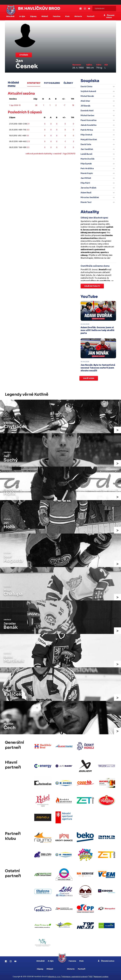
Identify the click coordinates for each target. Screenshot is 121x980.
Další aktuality (92, 286)
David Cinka (86, 87)
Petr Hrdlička (87, 168)
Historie (71, 968)
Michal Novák (87, 96)
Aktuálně (40, 960)
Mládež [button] (45, 16)
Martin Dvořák (88, 159)
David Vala (86, 144)
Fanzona (72, 960)
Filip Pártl (85, 183)
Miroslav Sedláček (90, 197)
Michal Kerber (88, 115)
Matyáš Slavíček (89, 140)
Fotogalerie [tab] (52, 83)
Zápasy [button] (33, 16)
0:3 (28, 130)
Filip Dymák (86, 164)
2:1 (28, 124)
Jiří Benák (85, 106)
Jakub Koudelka (89, 125)
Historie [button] (78, 16)
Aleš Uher (85, 101)
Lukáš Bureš (86, 154)
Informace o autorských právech (75, 976)
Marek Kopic (87, 173)
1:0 (28, 136)
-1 (65, 141)
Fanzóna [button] (57, 16)
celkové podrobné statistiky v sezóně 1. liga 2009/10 (50, 154)
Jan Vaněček (87, 149)
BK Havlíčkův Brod (39, 8)
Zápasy (40, 968)
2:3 (28, 141)
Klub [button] (68, 16)
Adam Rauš (86, 193)
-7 (64, 105)
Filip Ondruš (86, 135)
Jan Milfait (86, 178)
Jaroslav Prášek (89, 188)
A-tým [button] (22, 16)
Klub (81, 960)
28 (36, 105)
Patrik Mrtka (87, 130)
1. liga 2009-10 (15, 105)
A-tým (51, 960)
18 (73, 105)
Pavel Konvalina (89, 120)
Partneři (91, 16)
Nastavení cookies (101, 976)
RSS (91, 976)
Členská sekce (109, 16)
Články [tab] (68, 83)
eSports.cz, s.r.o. (54, 976)
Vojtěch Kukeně (88, 91)
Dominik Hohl (87, 111)
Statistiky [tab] (34, 83)
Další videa (89, 378)
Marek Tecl (86, 202)
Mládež (50, 968)
